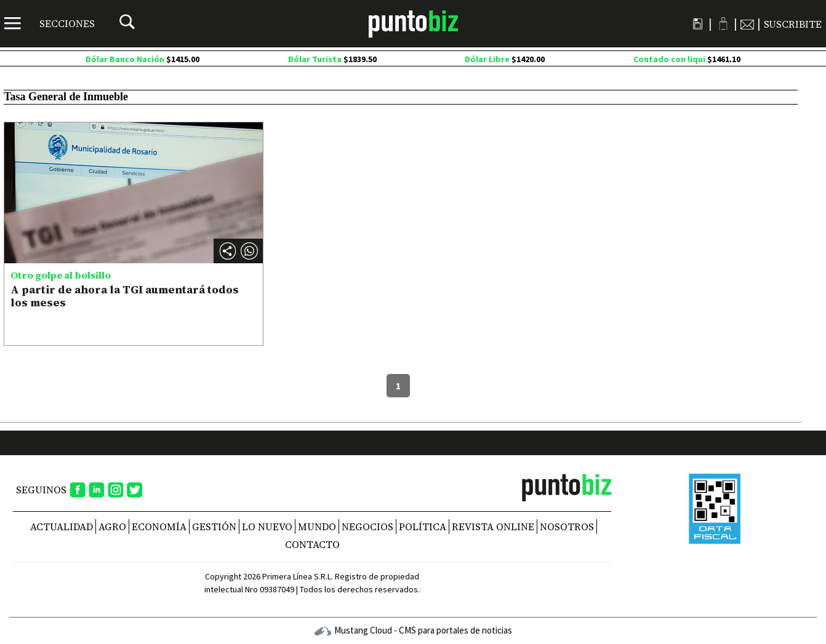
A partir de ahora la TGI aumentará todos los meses (125, 296)
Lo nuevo (267, 527)
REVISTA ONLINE (493, 527)
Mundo (317, 527)
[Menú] (50, 23)
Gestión (214, 527)
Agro (112, 527)
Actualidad (62, 527)
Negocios (367, 527)
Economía (159, 527)
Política (423, 527)
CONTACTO (312, 544)
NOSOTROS (567, 527)
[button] (249, 251)
